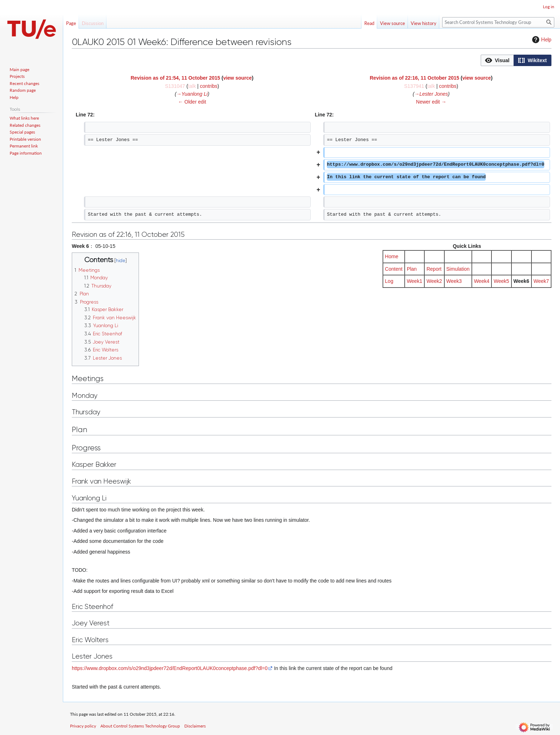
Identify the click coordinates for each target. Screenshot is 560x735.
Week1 (414, 281)
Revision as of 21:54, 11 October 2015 (176, 78)
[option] (497, 60)
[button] (497, 60)
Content (394, 269)
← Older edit (192, 102)
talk (192, 86)
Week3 (454, 281)
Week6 (521, 281)
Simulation (458, 269)
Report (434, 269)
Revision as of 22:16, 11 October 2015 (414, 78)
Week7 (541, 281)
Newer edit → (431, 102)
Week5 (501, 281)
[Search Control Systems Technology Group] (498, 22)
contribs (209, 86)
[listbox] (516, 60)
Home (392, 256)
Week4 (482, 281)
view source (237, 78)
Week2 (434, 281)
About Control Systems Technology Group (140, 726)
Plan (412, 269)
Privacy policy (83, 726)
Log (389, 281)
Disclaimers (195, 726)
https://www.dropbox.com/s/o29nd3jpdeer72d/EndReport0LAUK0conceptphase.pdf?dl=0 (170, 668)
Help (541, 40)
